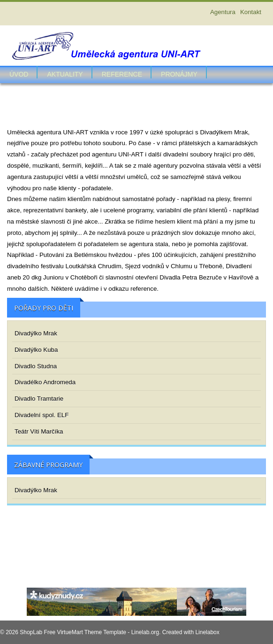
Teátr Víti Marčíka (39, 431)
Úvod (19, 74)
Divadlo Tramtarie (39, 399)
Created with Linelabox (191, 632)
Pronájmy (179, 74)
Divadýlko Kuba (36, 350)
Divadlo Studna (36, 366)
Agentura (223, 12)
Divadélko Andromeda (45, 382)
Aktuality (65, 74)
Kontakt (251, 12)
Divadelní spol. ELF (42, 415)
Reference (122, 74)
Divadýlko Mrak (36, 333)
